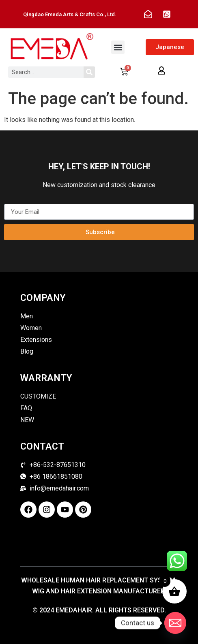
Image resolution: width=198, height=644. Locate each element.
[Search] (89, 72)
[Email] (175, 623)
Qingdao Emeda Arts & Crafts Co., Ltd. (70, 14)
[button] (118, 47)
